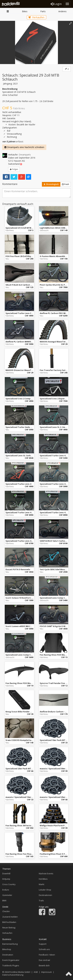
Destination (8, 955)
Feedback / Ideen (47, 955)
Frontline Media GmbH (20, 972)
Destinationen (45, 895)
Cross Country (9, 884)
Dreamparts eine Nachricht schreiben (24, 147)
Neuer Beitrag (9, 928)
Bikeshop (7, 949)
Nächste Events (46, 873)
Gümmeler (7, 895)
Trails (41, 901)
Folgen (14, 169)
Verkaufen (36, 17)
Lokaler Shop (45, 890)
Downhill (6, 873)
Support (43, 944)
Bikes (25, 11)
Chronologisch (51, 184)
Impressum (47, 972)
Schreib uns (44, 949)
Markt (8, 11)
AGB (36, 972)
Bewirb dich (44, 965)
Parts (43, 11)
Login (56, 4)
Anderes (62, 11)
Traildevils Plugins (11, 965)
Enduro (6, 890)
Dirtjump (6, 879)
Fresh (65, 184)
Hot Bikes (43, 879)
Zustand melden (10, 917)
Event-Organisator (11, 960)
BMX (4, 901)
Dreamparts (25, 155)
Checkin (6, 911)
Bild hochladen (9, 922)
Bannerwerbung (10, 944)
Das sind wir (45, 960)
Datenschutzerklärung (13, 975)
